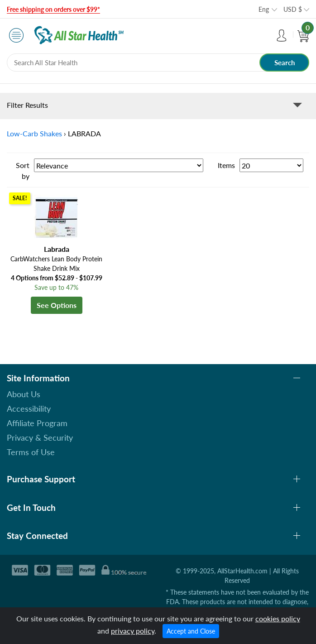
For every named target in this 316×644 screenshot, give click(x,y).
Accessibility (29, 409)
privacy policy (133, 631)
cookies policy (278, 618)
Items (226, 165)
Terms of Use (31, 452)
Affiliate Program (37, 423)
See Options (57, 305)
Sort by (23, 171)
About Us (24, 394)
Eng (264, 9)
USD (293, 9)
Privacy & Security (40, 437)
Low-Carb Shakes (34, 133)
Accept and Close (191, 631)
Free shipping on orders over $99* (53, 9)
